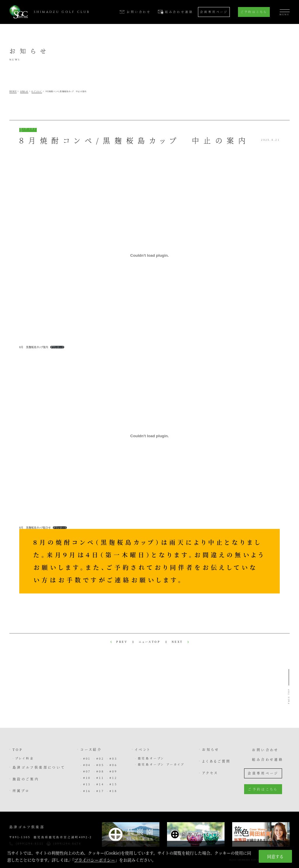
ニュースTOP (150, 642)
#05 (100, 765)
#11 (100, 778)
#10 (87, 778)
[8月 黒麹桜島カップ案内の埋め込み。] (149, 256)
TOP (18, 749)
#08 (100, 771)
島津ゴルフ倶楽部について (39, 767)
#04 (87, 765)
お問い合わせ (265, 750)
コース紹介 (91, 749)
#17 (100, 791)
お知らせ (211, 749)
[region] (149, 854)
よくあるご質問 (217, 761)
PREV (122, 642)
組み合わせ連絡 (268, 759)
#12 (113, 778)
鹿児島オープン (151, 758)
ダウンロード (57, 347)
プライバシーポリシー (95, 860)
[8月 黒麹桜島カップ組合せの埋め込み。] (149, 436)
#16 (87, 791)
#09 (113, 771)
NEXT (177, 642)
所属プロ (21, 791)
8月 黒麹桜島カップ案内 (34, 347)
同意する (275, 856)
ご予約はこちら (254, 12)
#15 (113, 784)
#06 (113, 765)
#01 (87, 758)
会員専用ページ (214, 12)
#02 (100, 758)
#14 (100, 784)
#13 (87, 784)
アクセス (210, 773)
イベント (143, 749)
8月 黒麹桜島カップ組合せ (35, 527)
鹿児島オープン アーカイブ (161, 764)
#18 (113, 791)
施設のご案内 (26, 779)
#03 (113, 758)
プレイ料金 (25, 758)
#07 (87, 771)
